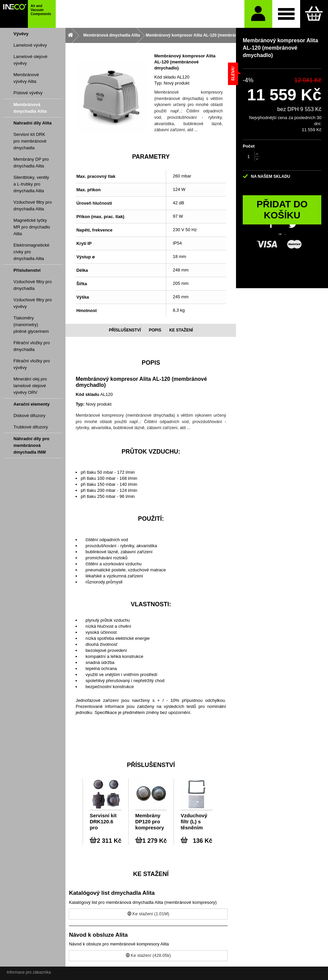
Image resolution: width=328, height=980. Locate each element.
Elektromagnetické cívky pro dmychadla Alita (31, 252)
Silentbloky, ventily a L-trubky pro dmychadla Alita (31, 184)
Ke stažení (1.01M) (148, 914)
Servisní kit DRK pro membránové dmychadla (30, 141)
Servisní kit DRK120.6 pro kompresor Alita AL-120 (104, 822)
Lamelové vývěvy (30, 45)
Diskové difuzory (29, 416)
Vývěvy (21, 34)
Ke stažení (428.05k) (149, 955)
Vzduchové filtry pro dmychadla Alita (33, 205)
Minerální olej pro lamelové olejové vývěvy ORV (30, 386)
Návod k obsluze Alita (98, 935)
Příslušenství (27, 270)
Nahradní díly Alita (33, 123)
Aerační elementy (32, 404)
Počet (249, 146)
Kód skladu (165, 77)
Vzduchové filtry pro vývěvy (33, 303)
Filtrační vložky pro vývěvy (32, 364)
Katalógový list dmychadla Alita (112, 893)
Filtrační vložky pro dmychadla (32, 346)
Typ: (158, 83)
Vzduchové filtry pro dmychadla (33, 285)
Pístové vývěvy (28, 93)
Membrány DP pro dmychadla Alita (31, 163)
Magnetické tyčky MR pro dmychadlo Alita (32, 227)
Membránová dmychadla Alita (30, 108)
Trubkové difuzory (31, 427)
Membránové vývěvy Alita (26, 78)
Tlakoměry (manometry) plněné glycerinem (31, 325)
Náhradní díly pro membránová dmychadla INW (31, 445)
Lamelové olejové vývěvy (30, 60)
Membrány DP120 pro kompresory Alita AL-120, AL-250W (150, 822)
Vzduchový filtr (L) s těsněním (194, 821)
